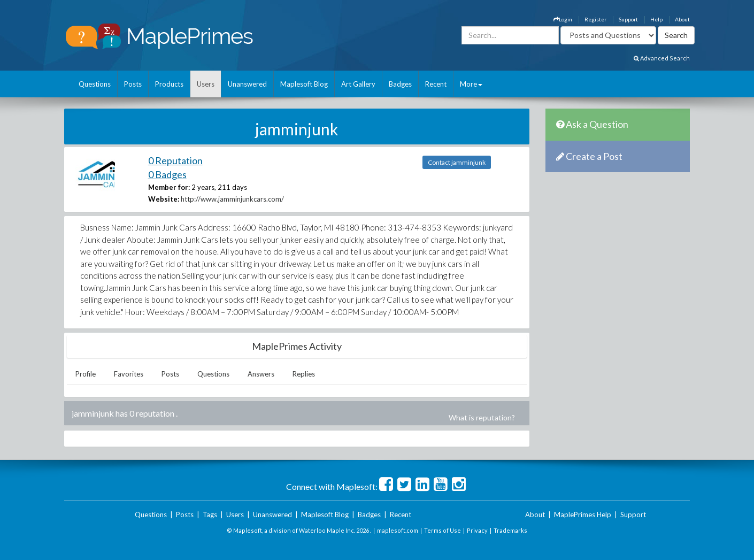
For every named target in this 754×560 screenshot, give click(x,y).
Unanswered (247, 84)
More (471, 84)
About (682, 19)
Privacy (477, 530)
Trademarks (510, 530)
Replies (304, 374)
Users (206, 84)
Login (563, 19)
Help (656, 19)
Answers (261, 374)
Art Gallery (358, 84)
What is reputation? (482, 417)
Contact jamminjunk (457, 162)
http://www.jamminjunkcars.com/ (232, 199)
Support (628, 19)
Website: (164, 199)
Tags (210, 515)
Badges (400, 84)
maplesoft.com (398, 530)
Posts (133, 84)
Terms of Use (443, 530)
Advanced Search (662, 58)
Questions (95, 84)
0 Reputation (175, 160)
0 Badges (167, 174)
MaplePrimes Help (583, 515)
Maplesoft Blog (304, 84)
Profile (86, 374)
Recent (436, 84)
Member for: (169, 187)
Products (169, 84)
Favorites (129, 374)
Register (595, 19)
